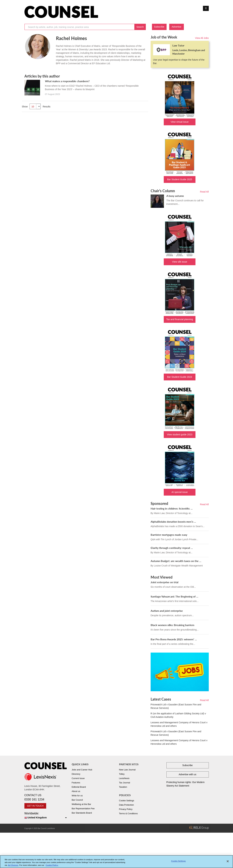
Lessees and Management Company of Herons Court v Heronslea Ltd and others (179, 724)
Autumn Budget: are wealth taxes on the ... (176, 561)
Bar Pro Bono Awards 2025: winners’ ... (174, 639)
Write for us (77, 796)
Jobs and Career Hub (82, 770)
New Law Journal (127, 770)
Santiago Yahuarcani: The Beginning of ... (174, 596)
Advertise (176, 27)
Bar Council (77, 800)
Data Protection (127, 805)
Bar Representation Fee (83, 809)
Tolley (122, 774)
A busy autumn (175, 196)
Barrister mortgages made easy (169, 535)
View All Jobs (202, 38)
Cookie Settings (127, 801)
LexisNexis (124, 778)
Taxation (123, 787)
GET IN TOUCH (35, 806)
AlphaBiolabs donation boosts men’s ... (173, 522)
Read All (204, 192)
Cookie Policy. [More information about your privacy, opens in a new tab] (52, 866)
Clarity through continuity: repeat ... (172, 548)
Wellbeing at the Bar (81, 804)
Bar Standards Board (82, 813)
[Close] (228, 863)
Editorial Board (79, 787)
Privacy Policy (126, 809)
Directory (76, 774)
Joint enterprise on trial (164, 582)
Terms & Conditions (128, 813)
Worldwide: (46, 816)
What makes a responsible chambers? (67, 81)
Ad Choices (13, 866)
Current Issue (78, 778)
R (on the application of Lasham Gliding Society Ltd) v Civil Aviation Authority (178, 715)
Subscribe (159, 27)
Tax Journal (125, 783)
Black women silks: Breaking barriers (172, 625)
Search (140, 27)
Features (76, 783)
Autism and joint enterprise (167, 611)
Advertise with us (187, 774)
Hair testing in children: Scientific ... (172, 508)
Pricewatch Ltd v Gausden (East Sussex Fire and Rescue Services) (176, 706)
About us (76, 791)
